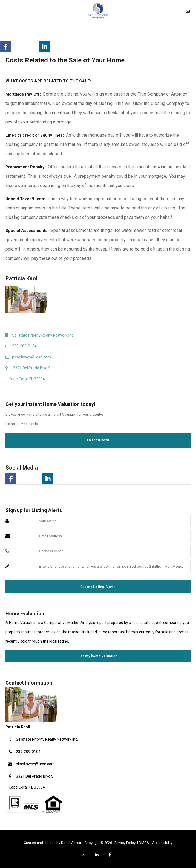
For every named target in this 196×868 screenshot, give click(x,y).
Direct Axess (71, 843)
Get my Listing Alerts (98, 587)
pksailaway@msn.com (35, 764)
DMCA (144, 843)
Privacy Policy (125, 843)
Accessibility (162, 843)
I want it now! (98, 440)
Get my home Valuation (98, 656)
